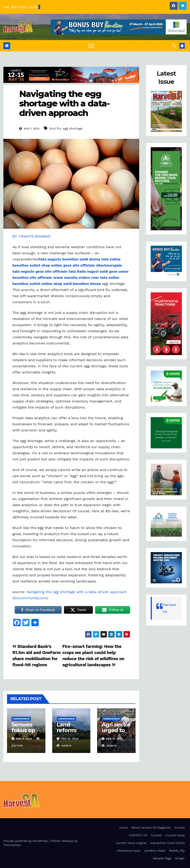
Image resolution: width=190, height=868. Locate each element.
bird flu (55, 128)
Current (156, 835)
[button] (174, 46)
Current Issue (175, 835)
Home (123, 828)
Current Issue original (131, 843)
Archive (179, 828)
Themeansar (12, 845)
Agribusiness (21, 719)
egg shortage (73, 128)
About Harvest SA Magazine (151, 828)
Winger (180, 858)
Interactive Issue (129, 851)
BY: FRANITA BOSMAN (32, 236)
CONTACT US (138, 835)
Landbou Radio (155, 851)
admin (64, 746)
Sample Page (162, 858)
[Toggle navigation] (91, 46)
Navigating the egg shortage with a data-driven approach (64, 103)
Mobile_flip (177, 851)
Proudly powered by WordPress (26, 841)
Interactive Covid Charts (168, 843)
